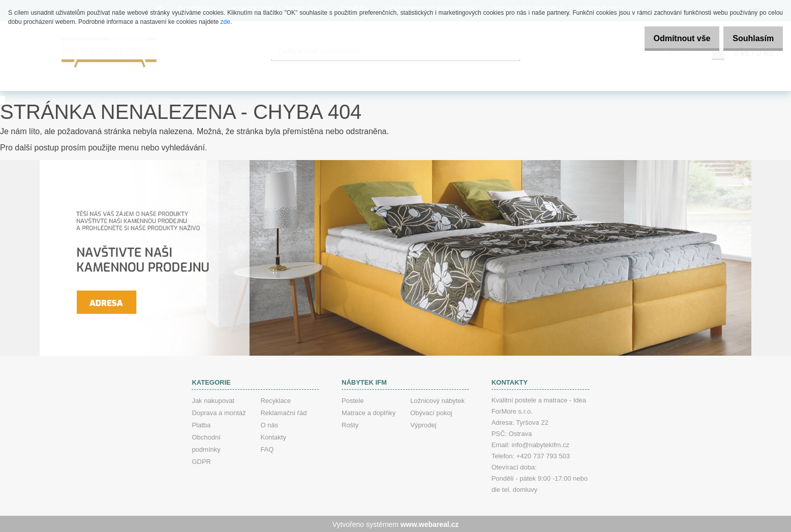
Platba (201, 424)
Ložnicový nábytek (437, 400)
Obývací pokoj (431, 412)
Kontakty (273, 436)
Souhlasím (750, 38)
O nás (269, 424)
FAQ (267, 448)
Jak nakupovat (213, 400)
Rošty (350, 424)
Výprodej (423, 424)
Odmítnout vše (671, 38)
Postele (353, 400)
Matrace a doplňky (369, 412)
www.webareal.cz (430, 523)
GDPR (201, 461)
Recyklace (276, 400)
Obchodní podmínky (206, 442)
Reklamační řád (283, 412)
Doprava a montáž (219, 412)
